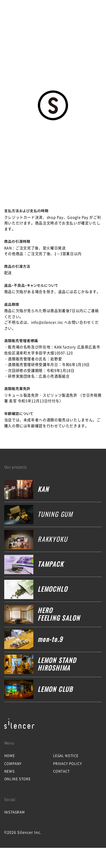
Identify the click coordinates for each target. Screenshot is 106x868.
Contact (61, 771)
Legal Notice (66, 756)
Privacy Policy (68, 764)
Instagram (15, 812)
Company (13, 764)
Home (10, 756)
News (9, 771)
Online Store (18, 779)
